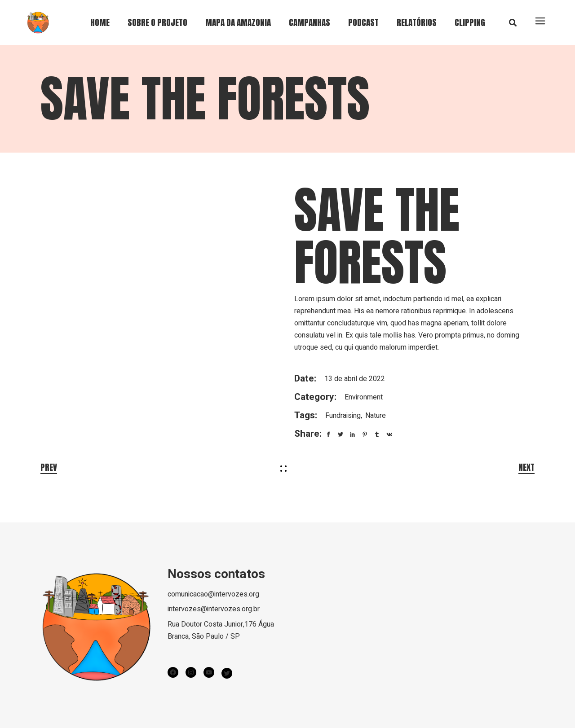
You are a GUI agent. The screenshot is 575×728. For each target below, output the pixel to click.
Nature (376, 416)
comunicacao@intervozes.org (213, 594)
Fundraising (343, 416)
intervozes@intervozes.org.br (214, 609)
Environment (364, 397)
